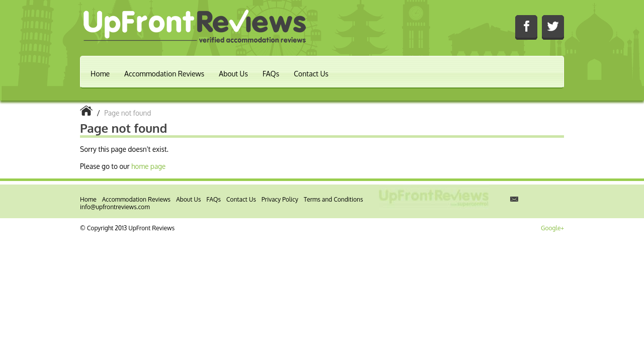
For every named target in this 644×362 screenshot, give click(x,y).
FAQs (271, 74)
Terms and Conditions (334, 199)
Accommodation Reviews (164, 74)
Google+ (552, 228)
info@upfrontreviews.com (115, 207)
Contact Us (311, 74)
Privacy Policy (280, 199)
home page (148, 166)
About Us (233, 74)
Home (100, 74)
